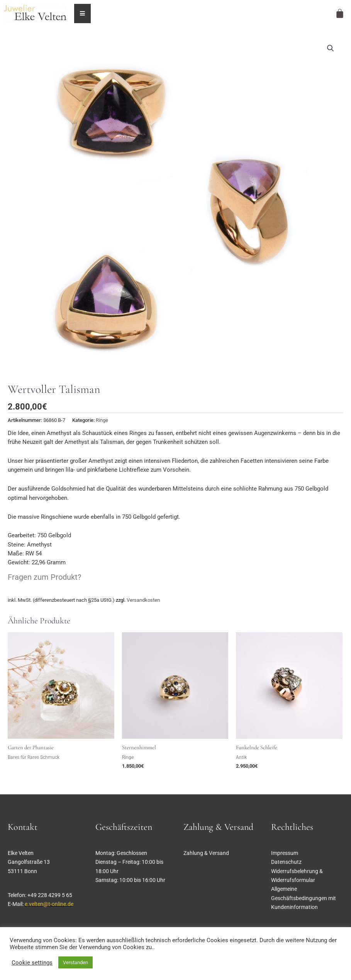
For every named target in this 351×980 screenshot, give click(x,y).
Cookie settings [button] (32, 963)
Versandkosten (143, 600)
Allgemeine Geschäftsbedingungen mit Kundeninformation (304, 898)
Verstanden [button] (75, 962)
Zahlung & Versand (206, 853)
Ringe (102, 420)
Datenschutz (286, 862)
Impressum (285, 853)
